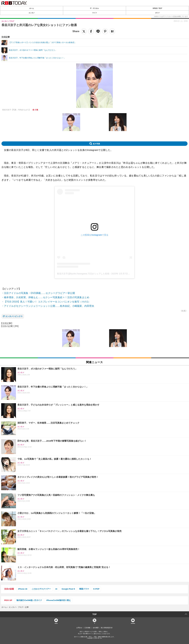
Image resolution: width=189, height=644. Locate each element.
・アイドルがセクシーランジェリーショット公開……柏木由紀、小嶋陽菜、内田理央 (48, 306)
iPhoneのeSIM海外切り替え (59, 600)
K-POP (96, 589)
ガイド (157, 13)
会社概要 (96, 628)
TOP (95, 614)
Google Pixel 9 (68, 589)
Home (56, 623)
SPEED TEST (157, 8)
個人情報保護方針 (107, 628)
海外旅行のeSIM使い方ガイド (29, 600)
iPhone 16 (23, 589)
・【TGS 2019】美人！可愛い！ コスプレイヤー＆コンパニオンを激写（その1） (46, 302)
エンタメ (32, 13)
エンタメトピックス (14, 316)
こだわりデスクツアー (41, 589)
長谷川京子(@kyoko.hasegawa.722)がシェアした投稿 (83, 274)
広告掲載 (87, 628)
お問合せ (79, 628)
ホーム (32, 8)
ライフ (94, 13)
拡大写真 (96, 144)
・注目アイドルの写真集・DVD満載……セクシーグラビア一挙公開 (38, 293)
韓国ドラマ (84, 589)
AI (56, 589)
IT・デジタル (95, 8)
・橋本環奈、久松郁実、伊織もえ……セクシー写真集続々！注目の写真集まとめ (45, 297)
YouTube (133, 623)
